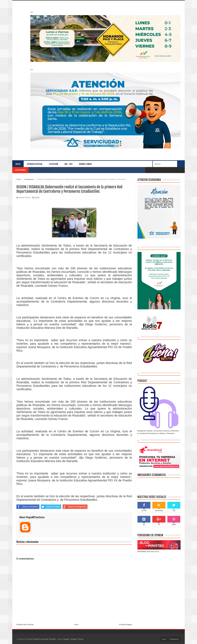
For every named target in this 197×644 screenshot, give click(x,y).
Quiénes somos (85, 164)
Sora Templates (34, 639)
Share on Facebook (27, 507)
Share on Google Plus (74, 507)
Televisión (53, 164)
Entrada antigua (125, 624)
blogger (66, 639)
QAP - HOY (68, 164)
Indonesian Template (48, 639)
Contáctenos (174, 639)
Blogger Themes (77, 639)
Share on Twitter (50, 507)
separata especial (35, 164)
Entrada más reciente (25, 624)
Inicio (18, 164)
